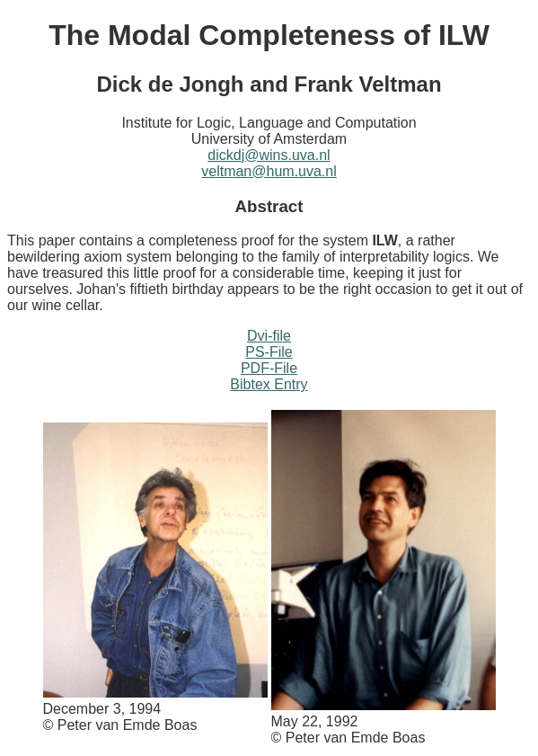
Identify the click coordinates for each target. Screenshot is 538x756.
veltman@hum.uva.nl (269, 171)
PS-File (269, 352)
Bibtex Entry (269, 384)
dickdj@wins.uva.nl (269, 155)
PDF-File (269, 368)
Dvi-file (269, 336)
